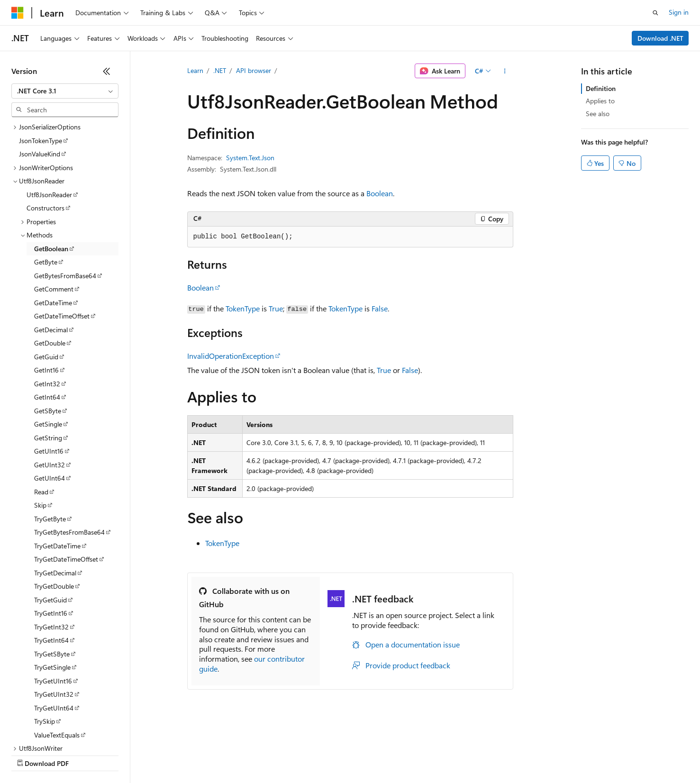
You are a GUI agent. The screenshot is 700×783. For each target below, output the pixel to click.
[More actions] (505, 71)
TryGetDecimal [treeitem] (55, 491)
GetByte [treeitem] (46, 180)
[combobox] (65, 91)
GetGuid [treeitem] (46, 275)
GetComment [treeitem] (54, 207)
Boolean (380, 193)
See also (598, 114)
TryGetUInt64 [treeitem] (54, 626)
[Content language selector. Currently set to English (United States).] (55, 732)
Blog (129, 754)
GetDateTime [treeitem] (53, 221)
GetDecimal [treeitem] (51, 248)
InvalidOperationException (231, 356)
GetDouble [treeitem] (50, 261)
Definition (601, 88)
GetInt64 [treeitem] (47, 315)
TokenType (243, 308)
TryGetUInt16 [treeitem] (53, 599)
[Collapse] (107, 71)
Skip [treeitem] (40, 423)
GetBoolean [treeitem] (51, 167)
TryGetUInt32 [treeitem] (54, 612)
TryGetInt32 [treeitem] (51, 545)
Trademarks (393, 754)
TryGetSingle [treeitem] (52, 585)
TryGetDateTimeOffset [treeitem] (66, 477)
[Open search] (655, 13)
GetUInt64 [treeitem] (50, 396)
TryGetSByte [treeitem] (52, 572)
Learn (195, 70)
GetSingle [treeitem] (48, 342)
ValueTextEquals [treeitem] (57, 653)
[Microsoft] (18, 13)
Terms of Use (346, 754)
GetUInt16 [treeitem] (49, 369)
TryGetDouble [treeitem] (54, 504)
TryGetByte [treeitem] (50, 437)
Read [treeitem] (41, 410)
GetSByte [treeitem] (48, 329)
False (380, 308)
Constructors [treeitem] (45, 126)
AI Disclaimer (30, 754)
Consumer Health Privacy (272, 754)
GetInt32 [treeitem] (47, 302)
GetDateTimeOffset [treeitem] (62, 234)
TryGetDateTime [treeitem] (57, 464)
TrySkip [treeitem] (45, 639)
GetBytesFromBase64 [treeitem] (65, 194)
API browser (254, 70)
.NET (220, 70)
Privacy (207, 754)
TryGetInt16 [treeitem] (51, 531)
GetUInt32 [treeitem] (50, 383)
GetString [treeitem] (48, 356)
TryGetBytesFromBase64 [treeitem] (69, 450)
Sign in (679, 12)
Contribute (170, 754)
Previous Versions (86, 754)
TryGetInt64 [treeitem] (51, 558)
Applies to (600, 101)
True (276, 308)
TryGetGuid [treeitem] (50, 518)
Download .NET (660, 38)
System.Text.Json (250, 158)
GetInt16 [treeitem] (46, 288)
